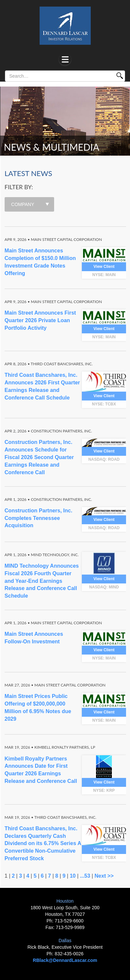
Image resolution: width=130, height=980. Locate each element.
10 (73, 876)
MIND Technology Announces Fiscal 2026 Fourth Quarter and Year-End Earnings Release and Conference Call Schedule (42, 581)
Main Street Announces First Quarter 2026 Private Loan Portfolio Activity (40, 320)
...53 (85, 876)
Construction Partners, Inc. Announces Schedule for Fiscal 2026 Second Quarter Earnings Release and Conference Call (39, 457)
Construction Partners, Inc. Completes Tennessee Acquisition (38, 518)
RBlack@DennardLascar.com (65, 960)
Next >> (104, 876)
